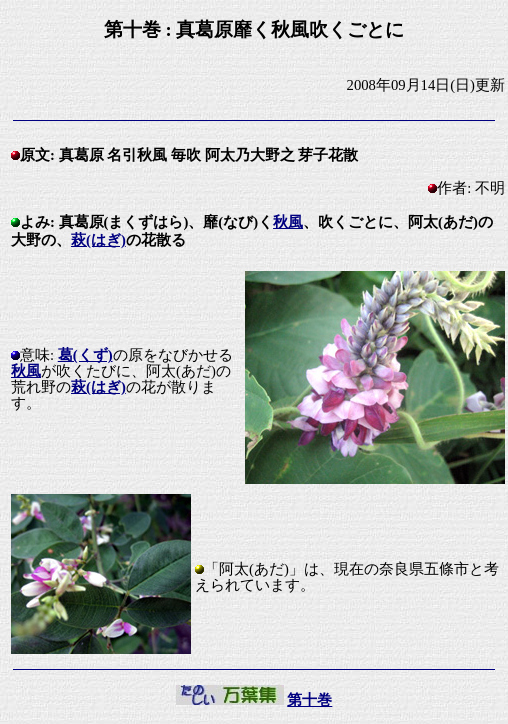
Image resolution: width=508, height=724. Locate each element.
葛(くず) (85, 355)
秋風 (288, 222)
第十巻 (309, 700)
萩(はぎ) (98, 240)
